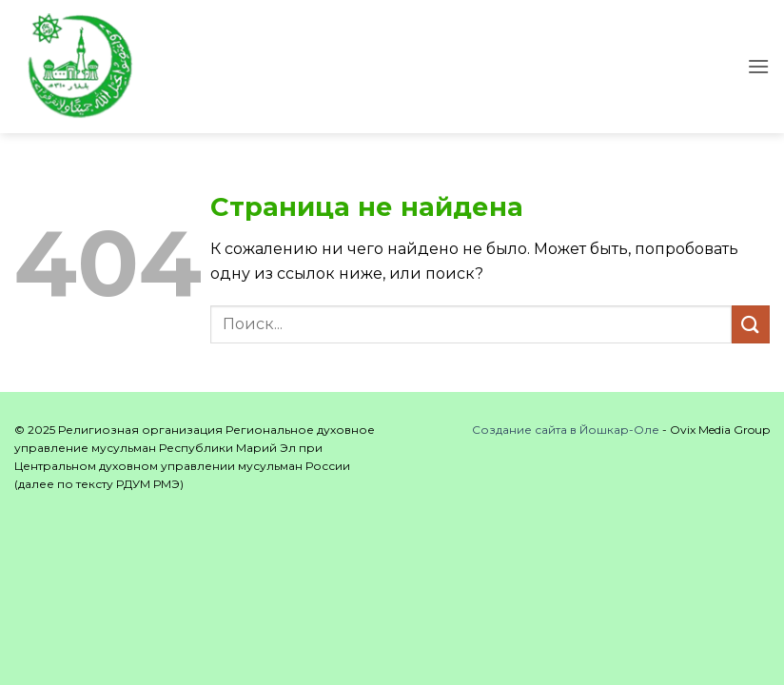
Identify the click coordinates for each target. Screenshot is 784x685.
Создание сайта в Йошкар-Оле (566, 430)
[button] (758, 66)
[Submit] (751, 324)
